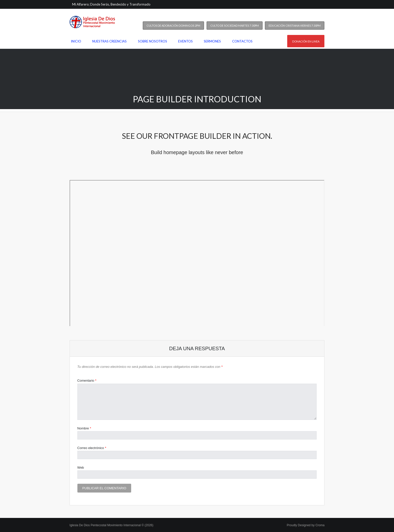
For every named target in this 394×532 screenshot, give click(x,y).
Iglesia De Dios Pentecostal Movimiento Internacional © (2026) (112, 525)
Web (81, 468)
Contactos (242, 41)
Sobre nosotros (153, 41)
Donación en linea (306, 41)
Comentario (87, 381)
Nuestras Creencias (109, 41)
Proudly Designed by (306, 525)
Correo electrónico (92, 448)
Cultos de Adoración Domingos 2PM (173, 26)
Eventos (185, 41)
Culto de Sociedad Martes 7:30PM (235, 26)
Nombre (84, 428)
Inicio (76, 41)
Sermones (212, 41)
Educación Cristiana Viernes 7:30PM (295, 26)
